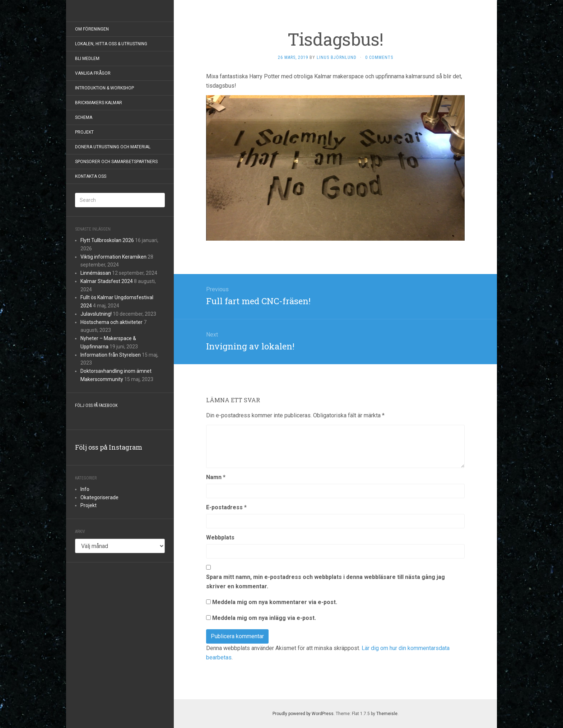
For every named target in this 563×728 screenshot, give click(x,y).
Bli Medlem (87, 59)
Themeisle (387, 714)
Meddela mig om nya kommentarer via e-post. (275, 602)
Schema (84, 117)
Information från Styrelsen (111, 355)
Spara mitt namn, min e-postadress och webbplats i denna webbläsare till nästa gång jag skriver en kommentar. (325, 582)
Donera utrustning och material (113, 147)
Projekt (84, 132)
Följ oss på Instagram (109, 447)
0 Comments (379, 57)
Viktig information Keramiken (113, 257)
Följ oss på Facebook (96, 405)
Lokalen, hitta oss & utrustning (111, 44)
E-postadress (226, 507)
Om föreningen (92, 29)
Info (85, 489)
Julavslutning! (96, 314)
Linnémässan (96, 273)
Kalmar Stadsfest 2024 (107, 281)
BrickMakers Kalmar (99, 103)
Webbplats (220, 537)
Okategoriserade (99, 497)
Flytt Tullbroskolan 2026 (107, 240)
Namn (216, 477)
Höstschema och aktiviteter (111, 322)
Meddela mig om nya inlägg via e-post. (264, 618)
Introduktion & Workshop (104, 88)
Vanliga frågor (93, 73)
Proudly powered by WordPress (303, 714)
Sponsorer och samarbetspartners (116, 162)
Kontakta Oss (91, 176)
